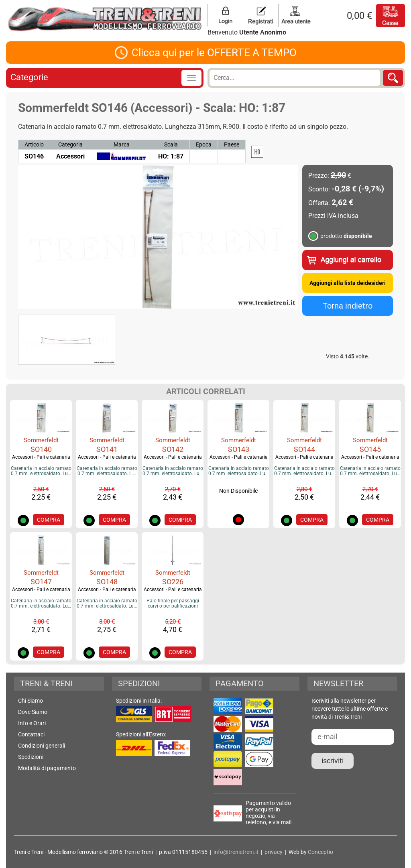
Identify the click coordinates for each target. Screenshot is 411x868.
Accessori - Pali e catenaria (41, 457)
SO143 (239, 449)
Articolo (34, 144)
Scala (171, 144)
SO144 (304, 449)
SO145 (370, 449)
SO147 (41, 582)
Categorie (29, 77)
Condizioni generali (42, 746)
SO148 (107, 582)
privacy (274, 852)
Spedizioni (31, 757)
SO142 (173, 449)
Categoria (70, 144)
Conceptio (320, 852)
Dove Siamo (33, 712)
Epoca (204, 144)
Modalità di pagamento (47, 768)
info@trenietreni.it (236, 852)
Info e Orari (32, 723)
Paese (232, 144)
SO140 (41, 449)
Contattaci (31, 734)
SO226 (173, 582)
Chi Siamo (31, 701)
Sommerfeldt (41, 440)
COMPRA (49, 520)
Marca (122, 144)
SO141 (107, 449)
